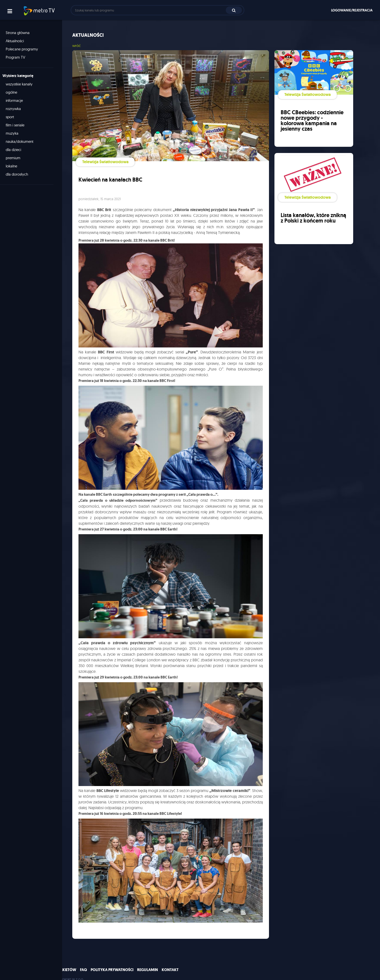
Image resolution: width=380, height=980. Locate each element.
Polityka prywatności (112, 963)
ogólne (14, 92)
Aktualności (17, 41)
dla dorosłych (19, 174)
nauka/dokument (22, 141)
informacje (17, 100)
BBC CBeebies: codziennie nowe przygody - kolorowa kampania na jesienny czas (312, 120)
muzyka (15, 133)
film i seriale (18, 125)
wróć (79, 46)
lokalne (14, 166)
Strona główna (20, 33)
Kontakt (170, 963)
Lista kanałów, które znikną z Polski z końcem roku (311, 220)
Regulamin (148, 963)
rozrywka (16, 109)
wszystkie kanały (22, 84)
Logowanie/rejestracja (352, 10)
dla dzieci (16, 150)
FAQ (83, 963)
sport (12, 117)
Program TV (18, 57)
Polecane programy (24, 49)
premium (16, 158)
